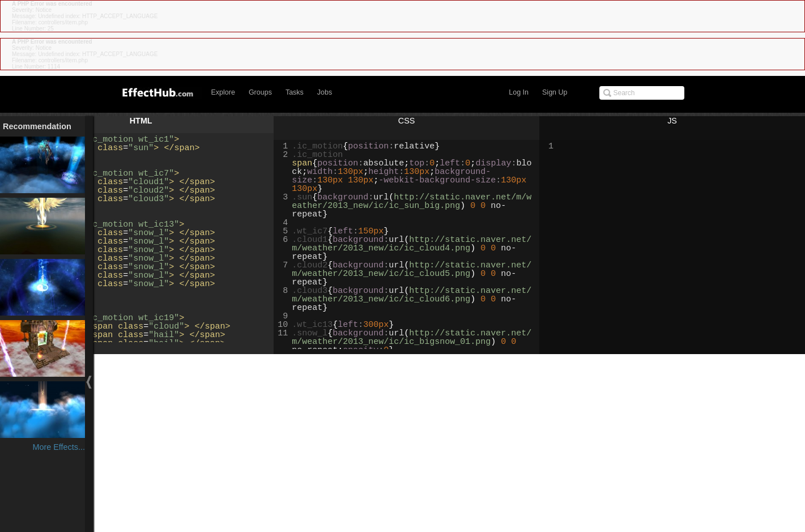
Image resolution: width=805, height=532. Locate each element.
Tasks (295, 92)
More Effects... (59, 447)
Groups (260, 92)
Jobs (325, 92)
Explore (223, 92)
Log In (519, 92)
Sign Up (555, 92)
